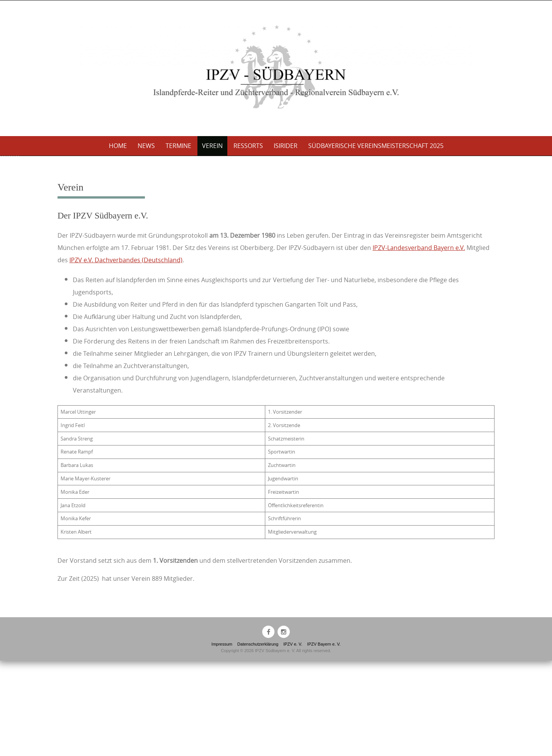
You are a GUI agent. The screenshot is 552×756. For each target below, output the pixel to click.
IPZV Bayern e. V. (324, 740)
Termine (178, 146)
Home (118, 146)
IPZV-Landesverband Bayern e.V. (419, 343)
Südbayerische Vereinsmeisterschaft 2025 (376, 146)
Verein (212, 146)
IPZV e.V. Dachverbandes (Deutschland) (126, 355)
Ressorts (248, 146)
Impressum (222, 740)
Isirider (286, 146)
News (146, 146)
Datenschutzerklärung (258, 740)
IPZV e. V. (293, 740)
